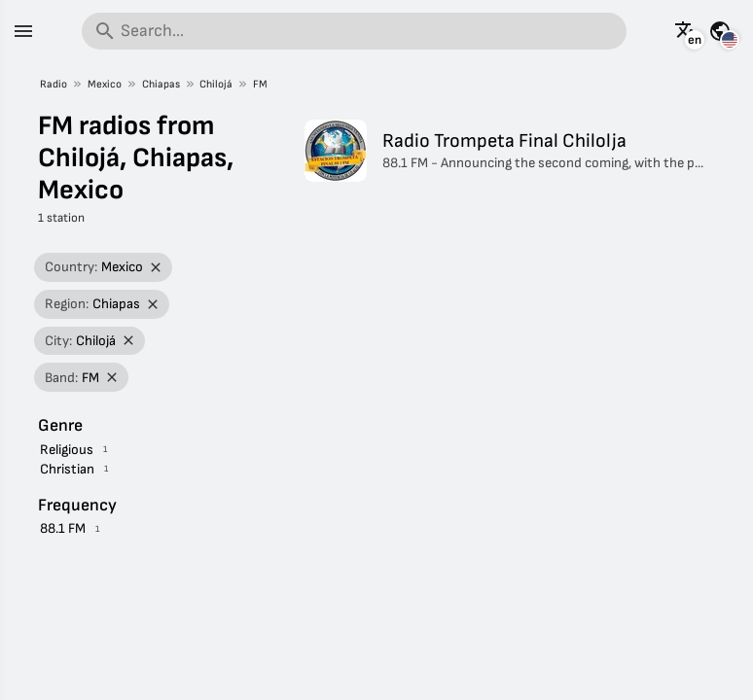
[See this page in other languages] (686, 31)
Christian (67, 469)
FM (260, 84)
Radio (54, 84)
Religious (67, 450)
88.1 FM (63, 528)
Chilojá (216, 84)
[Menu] (23, 31)
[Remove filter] (156, 268)
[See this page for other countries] (720, 31)
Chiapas (161, 84)
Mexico (105, 84)
